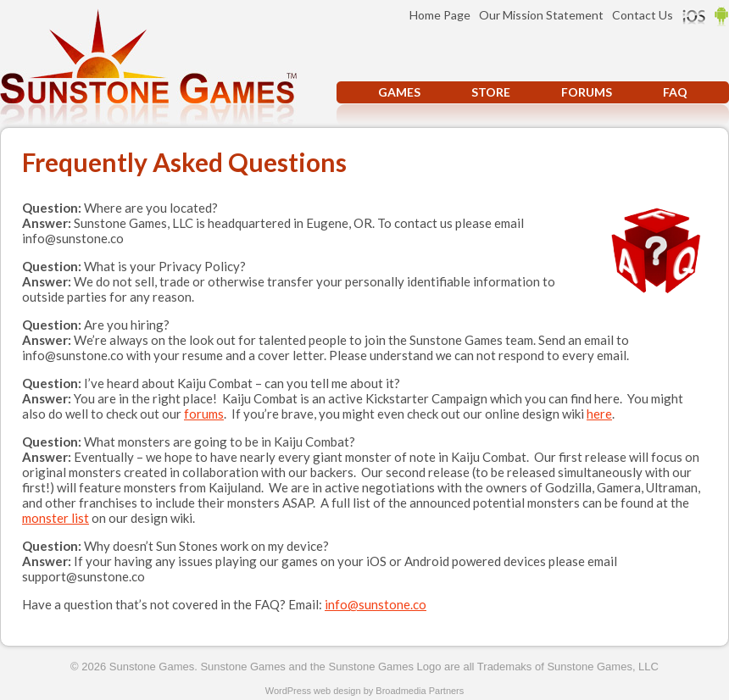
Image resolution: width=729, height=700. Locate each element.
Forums (587, 92)
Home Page (440, 15)
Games (399, 92)
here (599, 414)
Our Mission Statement (541, 15)
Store (491, 92)
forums (204, 414)
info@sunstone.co (376, 604)
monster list (56, 518)
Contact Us (643, 15)
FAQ (675, 92)
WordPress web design (313, 691)
